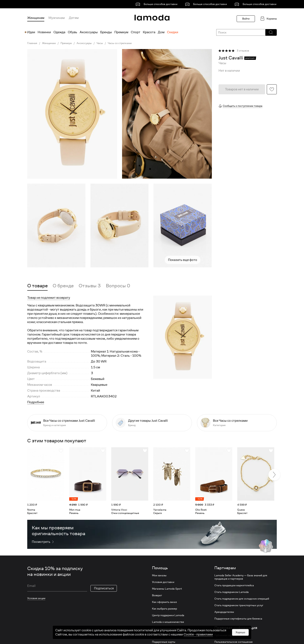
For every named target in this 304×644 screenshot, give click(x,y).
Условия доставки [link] (163, 582)
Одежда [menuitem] (59, 32)
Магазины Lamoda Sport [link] (167, 589)
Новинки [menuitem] (44, 32)
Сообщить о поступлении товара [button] (243, 106)
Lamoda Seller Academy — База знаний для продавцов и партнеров (241, 577)
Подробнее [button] (36, 402)
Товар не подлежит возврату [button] (49, 298)
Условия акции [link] (36, 598)
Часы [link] (100, 43)
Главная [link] (32, 43)
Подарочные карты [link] (164, 642)
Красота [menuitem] (149, 32)
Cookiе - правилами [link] (198, 634)
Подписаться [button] (104, 588)
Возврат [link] (157, 595)
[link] (157, 4)
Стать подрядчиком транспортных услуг (239, 605)
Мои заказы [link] (159, 575)
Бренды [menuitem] (106, 32)
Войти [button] (246, 19)
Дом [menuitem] (161, 32)
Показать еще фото (183, 260)
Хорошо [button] (240, 632)
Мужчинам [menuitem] (57, 18)
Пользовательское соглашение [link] (234, 642)
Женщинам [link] (49, 43)
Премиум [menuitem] (121, 32)
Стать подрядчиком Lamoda (232, 592)
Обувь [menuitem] (72, 32)
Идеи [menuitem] (31, 32)
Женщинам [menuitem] (36, 18)
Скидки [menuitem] (173, 32)
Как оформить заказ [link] (164, 602)
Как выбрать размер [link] (164, 609)
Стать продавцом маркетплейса (234, 585)
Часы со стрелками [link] (120, 43)
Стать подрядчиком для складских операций (242, 599)
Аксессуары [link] (84, 43)
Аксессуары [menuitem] (89, 32)
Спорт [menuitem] (136, 32)
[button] (271, 32)
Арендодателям (224, 612)
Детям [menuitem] (74, 18)
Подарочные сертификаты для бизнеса (238, 619)
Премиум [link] (66, 43)
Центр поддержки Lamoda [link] (168, 615)
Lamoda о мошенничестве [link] (168, 622)
